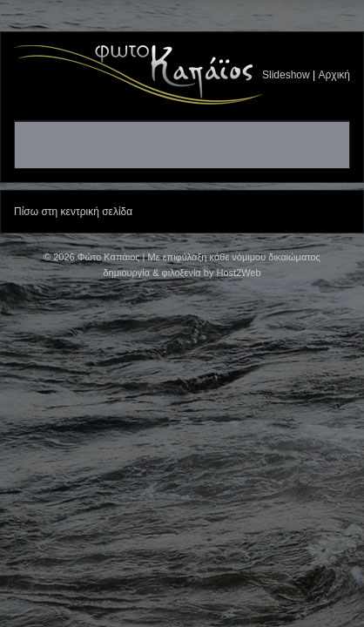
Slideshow (286, 75)
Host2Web (238, 273)
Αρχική (334, 75)
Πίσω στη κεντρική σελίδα (73, 212)
